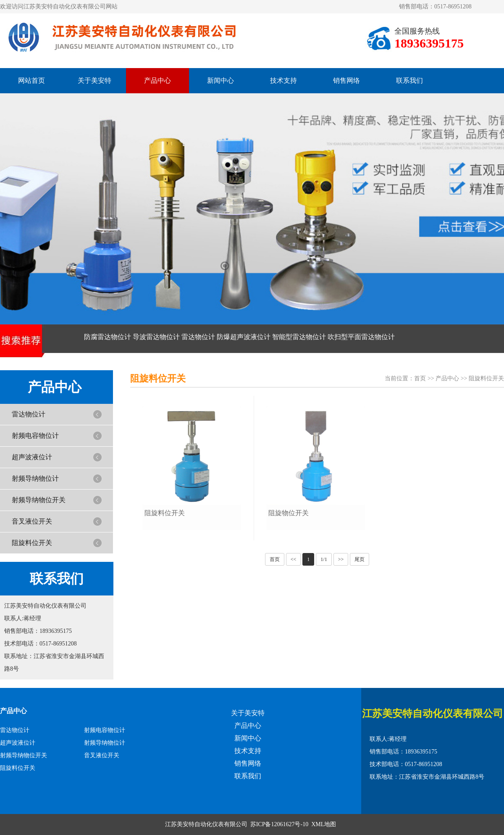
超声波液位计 (32, 457)
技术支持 (283, 80)
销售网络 (346, 80)
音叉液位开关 (32, 521)
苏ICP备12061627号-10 (279, 824)
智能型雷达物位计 (299, 337)
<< (294, 559)
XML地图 (324, 824)
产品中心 (157, 80)
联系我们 (409, 80)
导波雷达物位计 (156, 337)
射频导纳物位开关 (39, 500)
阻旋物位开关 (289, 513)
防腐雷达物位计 (108, 337)
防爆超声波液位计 (244, 337)
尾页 (360, 559)
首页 (420, 378)
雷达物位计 (198, 337)
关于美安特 (94, 80)
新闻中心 (220, 80)
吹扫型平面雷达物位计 (361, 337)
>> (341, 559)
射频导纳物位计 (35, 478)
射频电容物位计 (35, 436)
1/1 (324, 559)
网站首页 (31, 80)
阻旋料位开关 (32, 543)
